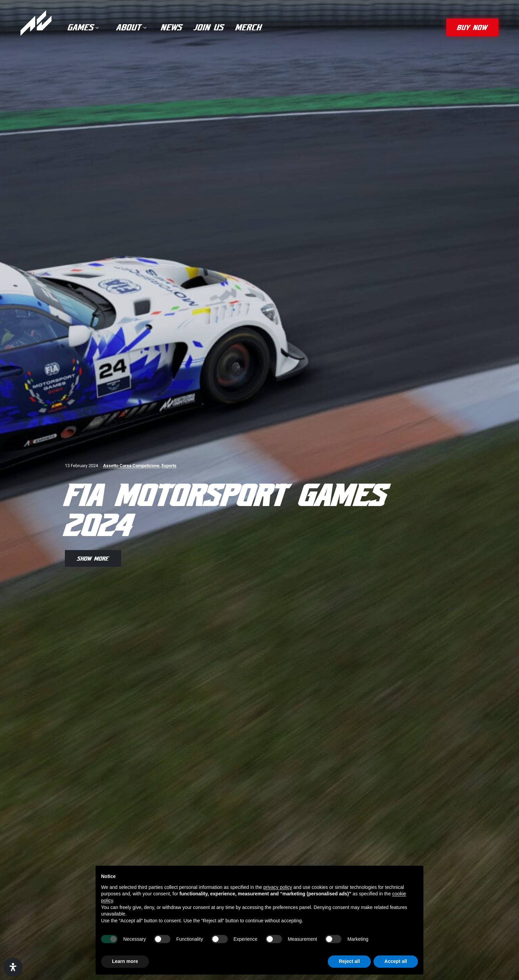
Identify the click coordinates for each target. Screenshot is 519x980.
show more (93, 558)
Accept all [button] (396, 961)
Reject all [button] (349, 961)
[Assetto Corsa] (36, 23)
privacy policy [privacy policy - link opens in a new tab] (278, 887)
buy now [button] (472, 27)
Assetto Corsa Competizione (131, 466)
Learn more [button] (125, 961)
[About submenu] (145, 27)
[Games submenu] (97, 27)
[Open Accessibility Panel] (13, 967)
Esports (169, 466)
